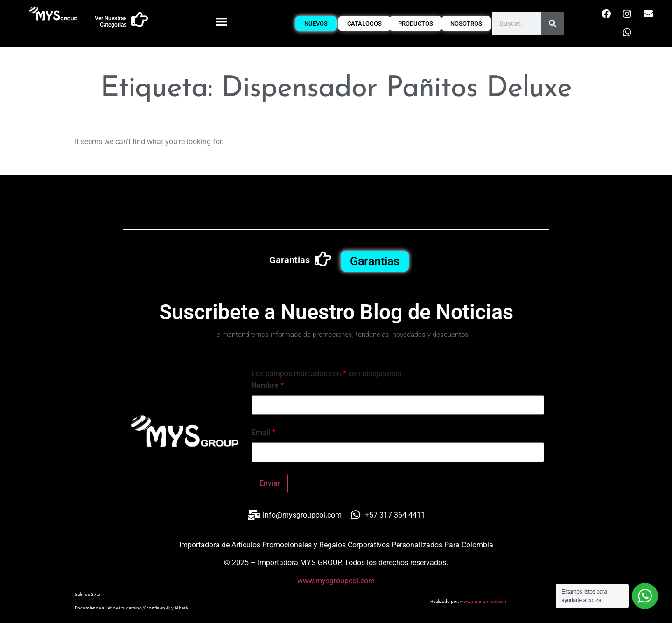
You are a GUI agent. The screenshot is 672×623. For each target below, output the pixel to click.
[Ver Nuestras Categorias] (140, 20)
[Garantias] (323, 259)
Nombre (268, 385)
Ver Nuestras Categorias (111, 21)
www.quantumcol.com (484, 601)
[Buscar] (553, 23)
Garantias (290, 260)
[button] (221, 21)
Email (263, 433)
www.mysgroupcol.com (336, 581)
